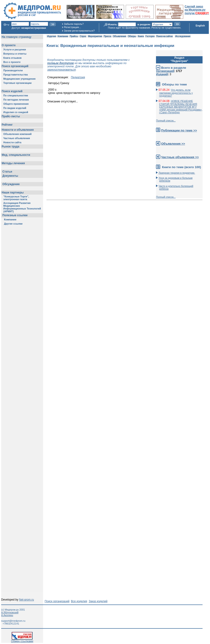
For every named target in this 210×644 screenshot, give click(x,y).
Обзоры (132, 36)
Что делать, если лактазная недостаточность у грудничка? (176, 93)
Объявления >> (173, 144)
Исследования (183, 36)
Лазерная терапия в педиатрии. (177, 173)
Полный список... (166, 121)
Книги (141, 36)
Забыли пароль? (74, 24)
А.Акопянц (7, 615)
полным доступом (61, 63)
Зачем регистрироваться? (79, 31)
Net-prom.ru (27, 600)
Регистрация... (73, 27)
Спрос (83, 36)
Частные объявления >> (180, 157)
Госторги (150, 36)
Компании (63, 36)
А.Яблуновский (10, 612)
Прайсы (74, 36)
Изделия (51, 36)
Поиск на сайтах (164, 36)
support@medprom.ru (13, 621)
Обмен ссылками (22, 640)
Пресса (107, 36)
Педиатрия (78, 77)
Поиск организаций (57, 601)
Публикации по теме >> (179, 130)
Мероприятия (95, 36)
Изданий (162, 74)
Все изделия (79, 601)
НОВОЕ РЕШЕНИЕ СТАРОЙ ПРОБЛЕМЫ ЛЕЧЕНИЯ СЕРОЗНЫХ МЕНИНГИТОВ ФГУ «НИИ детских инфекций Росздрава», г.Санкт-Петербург (181, 107)
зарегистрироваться (61, 70)
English (200, 26)
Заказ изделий (98, 601)
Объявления (119, 36)
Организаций (165, 71)
